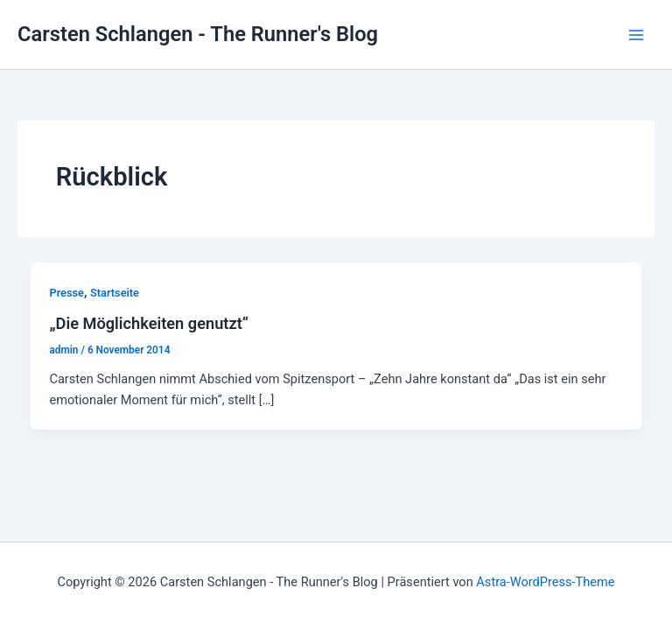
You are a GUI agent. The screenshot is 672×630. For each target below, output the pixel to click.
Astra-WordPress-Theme (545, 582)
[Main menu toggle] (636, 35)
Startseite (115, 293)
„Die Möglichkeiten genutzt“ (148, 323)
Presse (66, 293)
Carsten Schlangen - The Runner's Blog (198, 34)
